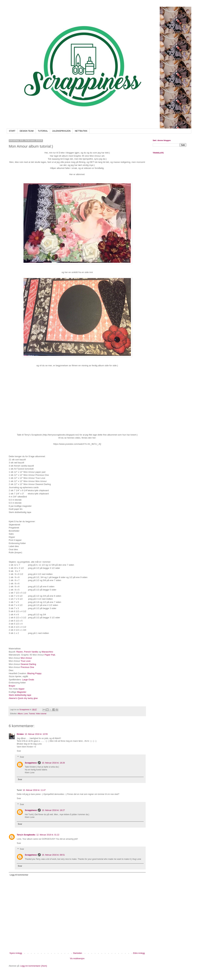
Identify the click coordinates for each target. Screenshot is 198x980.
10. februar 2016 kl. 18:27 (53, 810)
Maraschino (47, 652)
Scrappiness (31, 763)
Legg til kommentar (19, 875)
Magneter (22, 692)
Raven (19, 652)
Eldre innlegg (139, 953)
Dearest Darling (28, 664)
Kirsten (20, 734)
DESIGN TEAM (27, 131)
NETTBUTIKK (81, 131)
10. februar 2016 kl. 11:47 (34, 790)
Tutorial (32, 714)
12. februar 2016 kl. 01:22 (48, 835)
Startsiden (78, 953)
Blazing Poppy (34, 673)
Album (20, 714)
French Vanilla (31, 652)
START (12, 131)
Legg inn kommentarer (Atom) (34, 966)
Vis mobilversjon (77, 959)
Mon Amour (26, 658)
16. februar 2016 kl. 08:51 (53, 855)
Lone (26, 714)
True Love (26, 661)
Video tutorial (41, 714)
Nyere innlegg (16, 953)
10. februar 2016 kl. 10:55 (36, 734)
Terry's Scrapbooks (26, 835)
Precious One (27, 667)
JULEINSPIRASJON (61, 131)
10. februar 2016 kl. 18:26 (53, 763)
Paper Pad (50, 655)
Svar (19, 751)
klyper (22, 689)
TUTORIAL (43, 131)
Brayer (12, 686)
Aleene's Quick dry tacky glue (23, 698)
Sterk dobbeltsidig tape (20, 695)
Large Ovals (28, 680)
